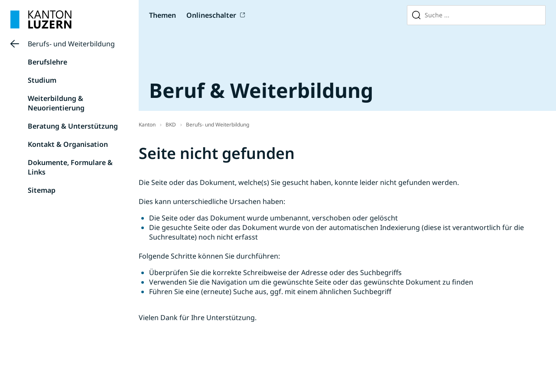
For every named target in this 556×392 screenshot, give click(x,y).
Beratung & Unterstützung (73, 126)
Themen (163, 15)
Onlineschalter (211, 15)
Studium (42, 80)
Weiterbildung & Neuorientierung (56, 103)
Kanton (147, 125)
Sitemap (42, 190)
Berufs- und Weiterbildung (71, 44)
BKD (171, 125)
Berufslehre (47, 62)
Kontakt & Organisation (68, 144)
